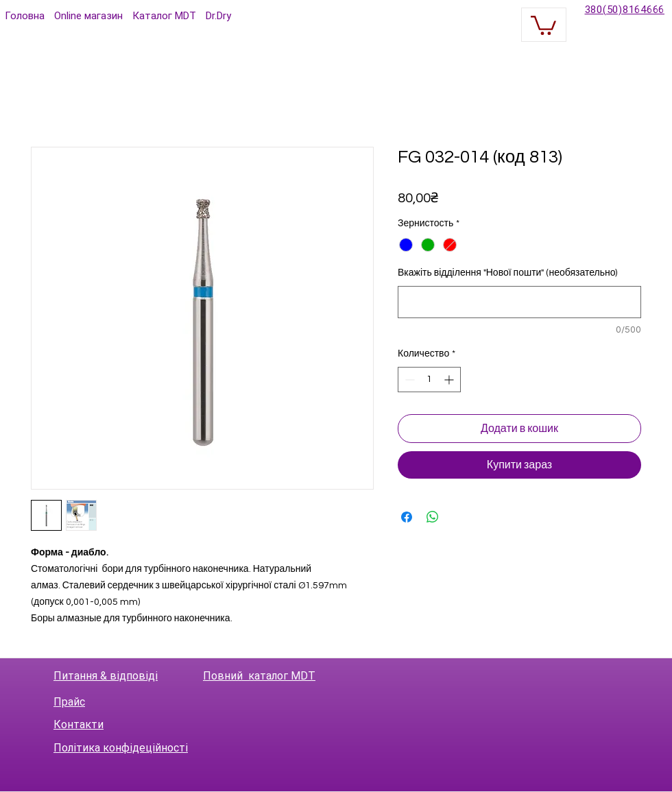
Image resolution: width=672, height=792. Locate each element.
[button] (543, 24)
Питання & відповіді (106, 676)
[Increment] (450, 380)
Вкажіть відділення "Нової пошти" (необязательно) (507, 273)
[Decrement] (408, 380)
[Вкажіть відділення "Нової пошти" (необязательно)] (519, 302)
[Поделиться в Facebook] (407, 517)
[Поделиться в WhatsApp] (433, 517)
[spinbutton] (429, 380)
